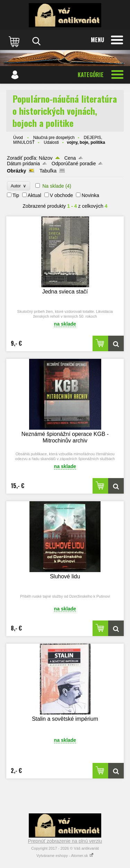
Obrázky (16, 171)
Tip (16, 195)
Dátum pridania (23, 164)
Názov (46, 158)
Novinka (90, 195)
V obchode (62, 195)
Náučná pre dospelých (54, 138)
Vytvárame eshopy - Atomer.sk (65, 856)
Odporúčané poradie (74, 164)
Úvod (18, 138)
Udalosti (51, 142)
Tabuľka (48, 171)
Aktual (34, 195)
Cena (70, 158)
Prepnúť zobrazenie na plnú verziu (65, 841)
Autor (19, 186)
